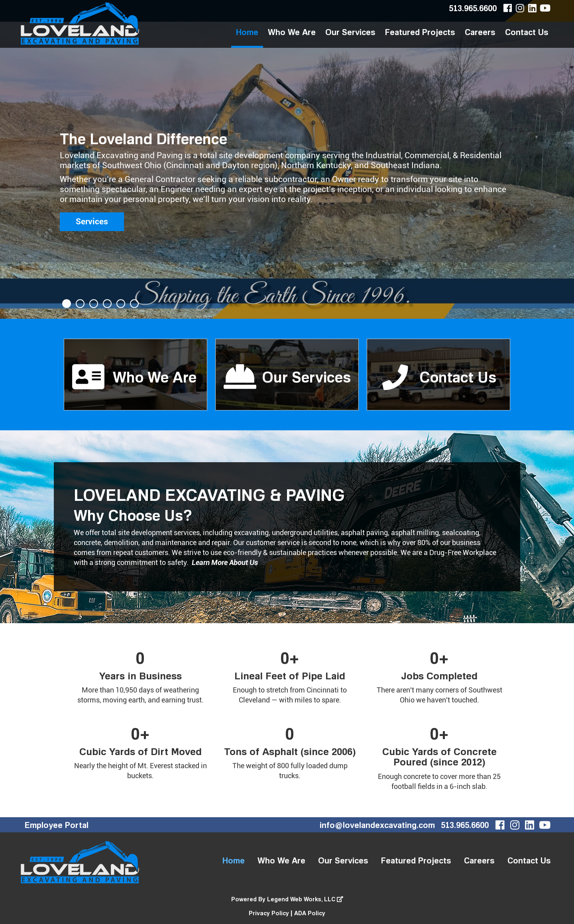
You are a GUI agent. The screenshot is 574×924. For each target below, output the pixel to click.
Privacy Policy (269, 913)
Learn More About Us (225, 562)
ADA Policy (310, 913)
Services (92, 222)
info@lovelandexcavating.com (377, 825)
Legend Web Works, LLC (305, 899)
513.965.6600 (473, 8)
